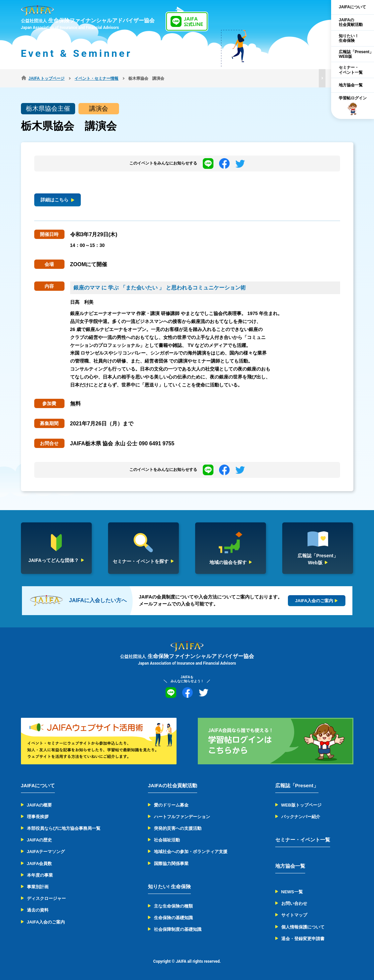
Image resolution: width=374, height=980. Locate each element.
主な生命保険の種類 (173, 906)
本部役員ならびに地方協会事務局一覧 (64, 828)
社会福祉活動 (167, 840)
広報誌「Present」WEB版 (356, 54)
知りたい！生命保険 (349, 38)
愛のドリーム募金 (171, 805)
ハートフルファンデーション (182, 817)
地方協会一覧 (351, 85)
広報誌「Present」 (297, 785)
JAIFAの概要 (40, 805)
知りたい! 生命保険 (169, 886)
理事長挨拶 (38, 817)
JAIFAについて (352, 7)
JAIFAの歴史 (40, 840)
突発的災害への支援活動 (178, 828)
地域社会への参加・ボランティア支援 (191, 852)
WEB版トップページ (301, 805)
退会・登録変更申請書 (303, 939)
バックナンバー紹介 (301, 817)
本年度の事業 (40, 875)
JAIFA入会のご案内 (46, 922)
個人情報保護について (303, 927)
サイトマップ (294, 915)
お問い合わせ (294, 903)
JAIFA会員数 (40, 864)
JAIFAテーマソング (46, 852)
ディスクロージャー (46, 898)
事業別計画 (38, 887)
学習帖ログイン (353, 106)
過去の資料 (38, 910)
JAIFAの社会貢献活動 (351, 22)
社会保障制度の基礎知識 (178, 929)
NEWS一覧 (292, 892)
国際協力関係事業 (171, 864)
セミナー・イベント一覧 (351, 70)
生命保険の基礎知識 (173, 918)
